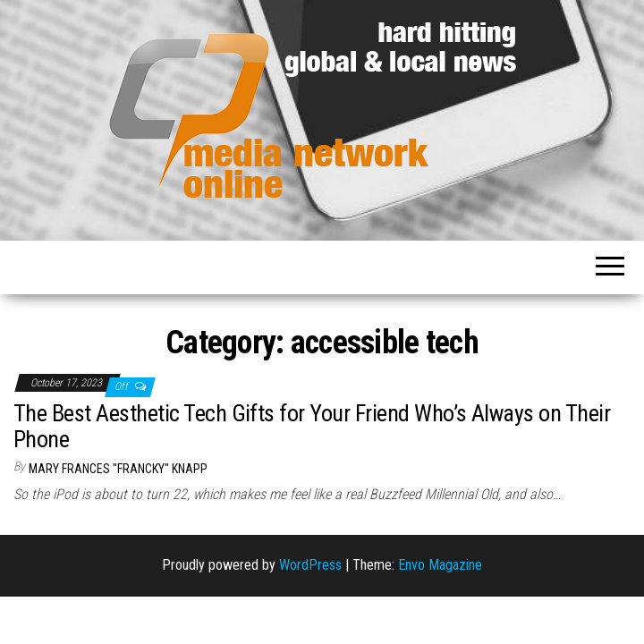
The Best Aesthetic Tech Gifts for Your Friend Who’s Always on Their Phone (312, 426)
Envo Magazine (440, 565)
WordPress (310, 565)
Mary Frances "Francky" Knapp (118, 469)
